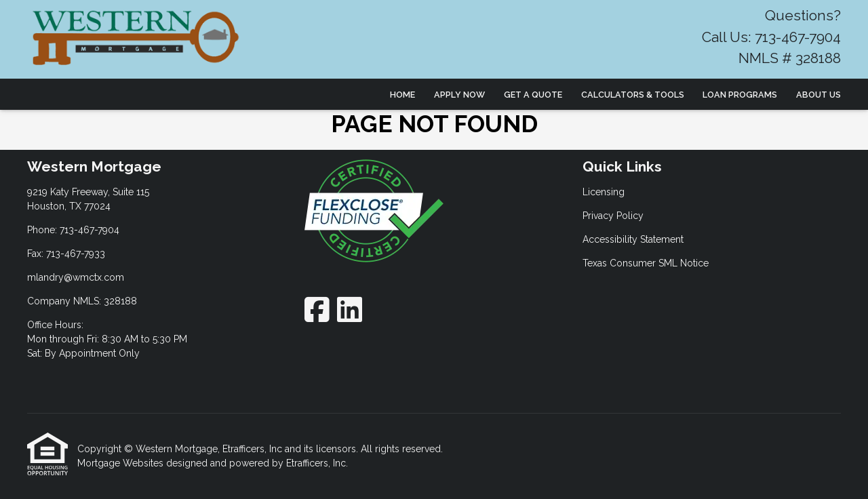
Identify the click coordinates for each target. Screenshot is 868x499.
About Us (818, 95)
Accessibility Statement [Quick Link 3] (633, 239)
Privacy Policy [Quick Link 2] (613, 216)
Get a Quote (533, 95)
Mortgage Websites (122, 463)
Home (402, 95)
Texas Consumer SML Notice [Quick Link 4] (646, 263)
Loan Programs (740, 95)
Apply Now (459, 95)
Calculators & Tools (633, 95)
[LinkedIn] (350, 310)
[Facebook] (317, 310)
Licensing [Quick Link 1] (604, 192)
